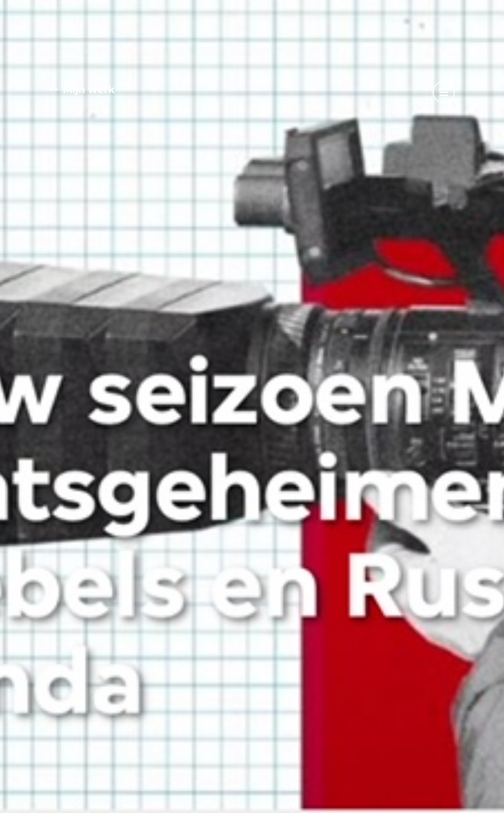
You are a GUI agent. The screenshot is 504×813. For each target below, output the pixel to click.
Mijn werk (89, 90)
